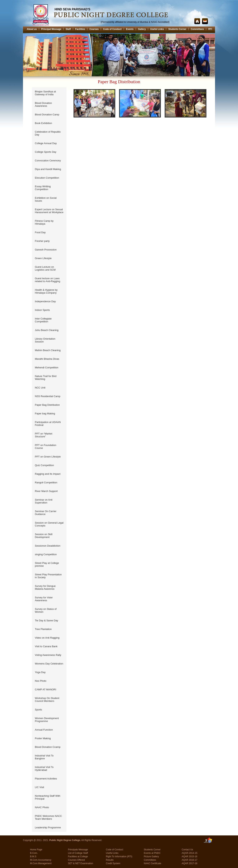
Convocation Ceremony (48, 161)
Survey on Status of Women (46, 610)
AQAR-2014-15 (190, 853)
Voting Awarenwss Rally (48, 655)
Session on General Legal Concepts (49, 524)
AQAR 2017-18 (189, 863)
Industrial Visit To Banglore (44, 757)
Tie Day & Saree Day (47, 620)
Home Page (36, 850)
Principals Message (78, 850)
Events (130, 29)
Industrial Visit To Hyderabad (44, 769)
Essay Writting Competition (43, 188)
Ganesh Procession (46, 250)
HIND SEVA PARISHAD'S (72, 9)
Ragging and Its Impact (48, 474)
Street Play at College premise (47, 564)
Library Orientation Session (45, 340)
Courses (94, 29)
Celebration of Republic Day (48, 133)
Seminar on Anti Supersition (44, 501)
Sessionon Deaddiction (48, 546)
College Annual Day (46, 143)
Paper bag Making (45, 413)
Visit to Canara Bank (46, 646)
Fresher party (42, 241)
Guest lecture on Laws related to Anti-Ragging (47, 280)
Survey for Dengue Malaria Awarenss (45, 587)
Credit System (113, 863)
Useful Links (157, 29)
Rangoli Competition (46, 482)
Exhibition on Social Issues (46, 199)
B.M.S (33, 857)
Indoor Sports (42, 310)
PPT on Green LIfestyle (48, 457)
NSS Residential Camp (48, 396)
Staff (68, 29)
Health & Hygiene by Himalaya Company (46, 291)
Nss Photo (41, 681)
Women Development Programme (47, 720)
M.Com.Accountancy (41, 860)
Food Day (40, 232)
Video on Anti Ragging (47, 638)
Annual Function (44, 730)
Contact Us (187, 850)
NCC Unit (40, 388)
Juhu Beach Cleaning (47, 330)
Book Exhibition (43, 123)
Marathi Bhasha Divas (47, 359)
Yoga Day (40, 672)
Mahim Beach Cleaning (48, 350)
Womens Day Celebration (49, 664)
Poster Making (43, 738)
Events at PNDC (152, 853)
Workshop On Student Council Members (47, 700)
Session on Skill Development (44, 536)
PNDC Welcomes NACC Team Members (48, 817)
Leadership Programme (48, 827)
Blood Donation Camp (47, 115)
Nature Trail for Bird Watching (46, 378)
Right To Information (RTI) (119, 857)
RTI (210, 29)
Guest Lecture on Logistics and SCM (45, 268)
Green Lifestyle (43, 258)
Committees (197, 29)
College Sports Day (46, 152)
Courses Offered (76, 860)
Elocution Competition (47, 178)
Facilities (80, 29)
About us (32, 29)
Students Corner (177, 29)
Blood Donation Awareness (43, 104)
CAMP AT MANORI (45, 689)
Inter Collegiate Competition (43, 320)
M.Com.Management (41, 863)
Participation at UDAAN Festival (48, 424)
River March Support (46, 491)
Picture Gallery (151, 857)
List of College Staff (78, 853)
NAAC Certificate (153, 863)
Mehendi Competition (47, 367)
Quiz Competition (44, 465)
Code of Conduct (112, 29)
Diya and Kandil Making (48, 169)
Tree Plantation (43, 629)
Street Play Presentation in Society (48, 576)
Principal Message (51, 29)
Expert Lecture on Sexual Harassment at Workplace (49, 211)
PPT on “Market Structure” (44, 435)
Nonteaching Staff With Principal (48, 797)
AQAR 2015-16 (189, 857)
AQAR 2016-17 (189, 860)
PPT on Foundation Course (46, 447)
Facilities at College (78, 857)
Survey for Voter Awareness (44, 599)
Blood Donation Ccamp (48, 747)
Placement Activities (46, 779)
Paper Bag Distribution (47, 405)
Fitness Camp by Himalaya (44, 222)
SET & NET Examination (81, 863)
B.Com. (34, 853)
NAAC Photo (42, 807)
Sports (38, 710)
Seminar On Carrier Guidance (46, 513)
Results (110, 860)
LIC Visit (39, 787)
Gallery (142, 29)
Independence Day (45, 301)
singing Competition (46, 554)
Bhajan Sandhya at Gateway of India (45, 93)
